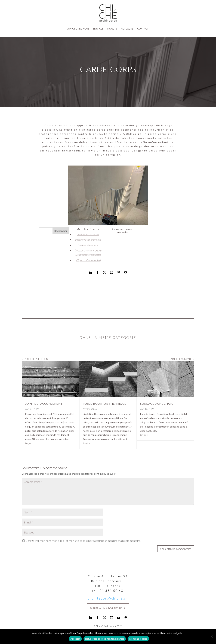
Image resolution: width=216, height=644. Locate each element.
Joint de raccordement (88, 234)
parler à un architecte (106, 608)
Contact (143, 29)
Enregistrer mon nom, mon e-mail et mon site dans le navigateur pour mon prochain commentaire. (83, 541)
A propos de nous (78, 29)
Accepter (75, 639)
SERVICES (98, 29)
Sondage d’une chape (88, 245)
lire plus (29, 443)
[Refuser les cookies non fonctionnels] (212, 636)
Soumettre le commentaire (176, 549)
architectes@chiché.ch (108, 598)
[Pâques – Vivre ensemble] (88, 260)
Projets (112, 29)
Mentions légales (138, 639)
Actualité (127, 29)
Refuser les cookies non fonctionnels (105, 639)
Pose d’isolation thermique (88, 240)
